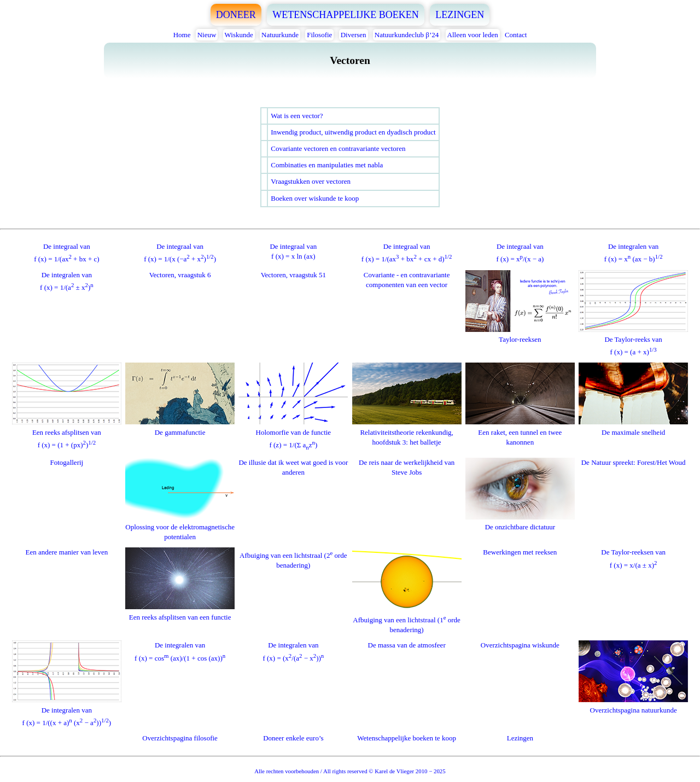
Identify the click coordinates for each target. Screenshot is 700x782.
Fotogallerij (67, 462)
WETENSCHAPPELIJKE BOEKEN (346, 15)
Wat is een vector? (297, 116)
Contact (516, 35)
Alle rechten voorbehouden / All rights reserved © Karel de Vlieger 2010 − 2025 (350, 771)
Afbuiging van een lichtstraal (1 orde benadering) (407, 618)
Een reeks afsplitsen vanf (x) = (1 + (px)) (67, 433)
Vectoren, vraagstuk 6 (180, 275)
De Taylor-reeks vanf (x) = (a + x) (633, 341)
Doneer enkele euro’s (293, 738)
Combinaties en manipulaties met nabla (327, 165)
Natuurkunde (280, 35)
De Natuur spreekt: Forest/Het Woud (634, 462)
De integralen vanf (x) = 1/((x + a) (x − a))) (67, 711)
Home (182, 35)
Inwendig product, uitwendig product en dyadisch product (353, 132)
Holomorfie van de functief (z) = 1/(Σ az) (293, 433)
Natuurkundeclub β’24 (407, 35)
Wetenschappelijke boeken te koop (407, 738)
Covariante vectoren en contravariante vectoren (338, 148)
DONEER (236, 15)
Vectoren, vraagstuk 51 (294, 275)
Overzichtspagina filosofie (180, 738)
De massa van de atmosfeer (407, 645)
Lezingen (520, 738)
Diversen (354, 35)
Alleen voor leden (473, 35)
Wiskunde (239, 35)
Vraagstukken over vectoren (311, 181)
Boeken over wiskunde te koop (315, 198)
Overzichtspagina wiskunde (520, 645)
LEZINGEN (460, 15)
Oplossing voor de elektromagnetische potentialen (180, 527)
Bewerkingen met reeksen (520, 552)
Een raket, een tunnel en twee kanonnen (520, 432)
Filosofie (319, 35)
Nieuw (207, 35)
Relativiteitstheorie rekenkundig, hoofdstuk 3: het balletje (407, 432)
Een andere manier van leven (66, 552)
